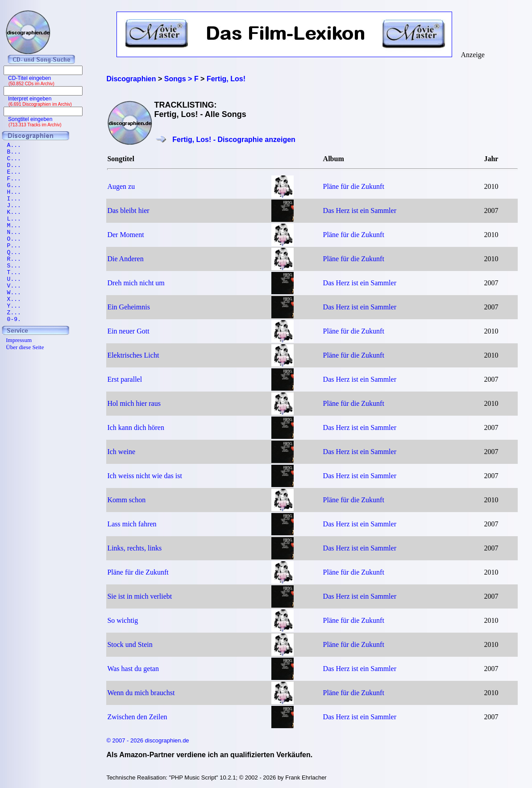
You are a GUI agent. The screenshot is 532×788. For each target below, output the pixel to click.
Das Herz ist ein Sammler (360, 211)
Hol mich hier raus (134, 403)
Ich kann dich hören (136, 427)
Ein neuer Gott (128, 331)
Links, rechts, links (134, 548)
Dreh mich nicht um (136, 283)
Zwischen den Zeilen (137, 717)
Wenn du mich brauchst (141, 693)
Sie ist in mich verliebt (139, 596)
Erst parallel (125, 379)
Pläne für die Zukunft (354, 186)
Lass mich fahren (132, 524)
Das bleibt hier (128, 211)
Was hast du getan (133, 669)
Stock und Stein (130, 644)
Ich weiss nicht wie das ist (145, 476)
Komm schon (126, 500)
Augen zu (121, 186)
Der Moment (125, 235)
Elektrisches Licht (133, 355)
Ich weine (121, 452)
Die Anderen (125, 259)
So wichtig (123, 620)
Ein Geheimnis (129, 307)
